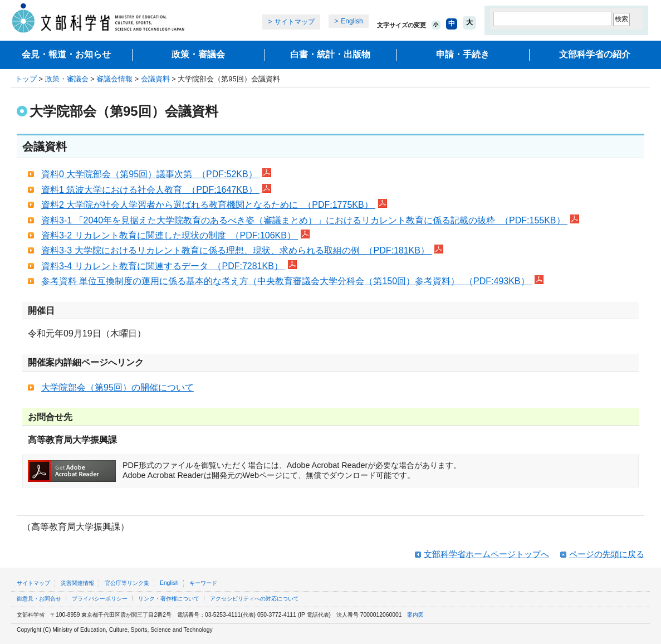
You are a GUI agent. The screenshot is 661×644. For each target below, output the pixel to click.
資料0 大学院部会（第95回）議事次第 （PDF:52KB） (150, 174)
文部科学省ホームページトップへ (486, 554)
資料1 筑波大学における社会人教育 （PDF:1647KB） (150, 190)
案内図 (415, 615)
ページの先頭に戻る (607, 554)
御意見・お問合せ (39, 599)
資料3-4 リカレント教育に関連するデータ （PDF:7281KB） (163, 266)
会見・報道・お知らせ (66, 54)
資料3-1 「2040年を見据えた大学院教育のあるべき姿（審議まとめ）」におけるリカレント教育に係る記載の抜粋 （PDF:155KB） (304, 220)
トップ (26, 79)
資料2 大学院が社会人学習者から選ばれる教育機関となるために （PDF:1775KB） (208, 205)
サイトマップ (295, 22)
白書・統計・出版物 (330, 54)
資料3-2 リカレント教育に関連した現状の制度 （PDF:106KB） (170, 235)
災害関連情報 (77, 583)
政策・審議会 (198, 54)
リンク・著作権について (169, 599)
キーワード (203, 583)
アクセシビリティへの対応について (254, 599)
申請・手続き (463, 54)
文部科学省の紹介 (595, 54)
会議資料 (155, 79)
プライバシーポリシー (100, 599)
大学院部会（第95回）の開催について (117, 387)
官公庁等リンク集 (127, 583)
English (352, 21)
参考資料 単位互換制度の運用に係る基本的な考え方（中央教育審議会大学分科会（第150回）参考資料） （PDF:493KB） (287, 281)
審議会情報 (114, 79)
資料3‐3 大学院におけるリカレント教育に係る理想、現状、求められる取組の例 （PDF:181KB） (236, 250)
